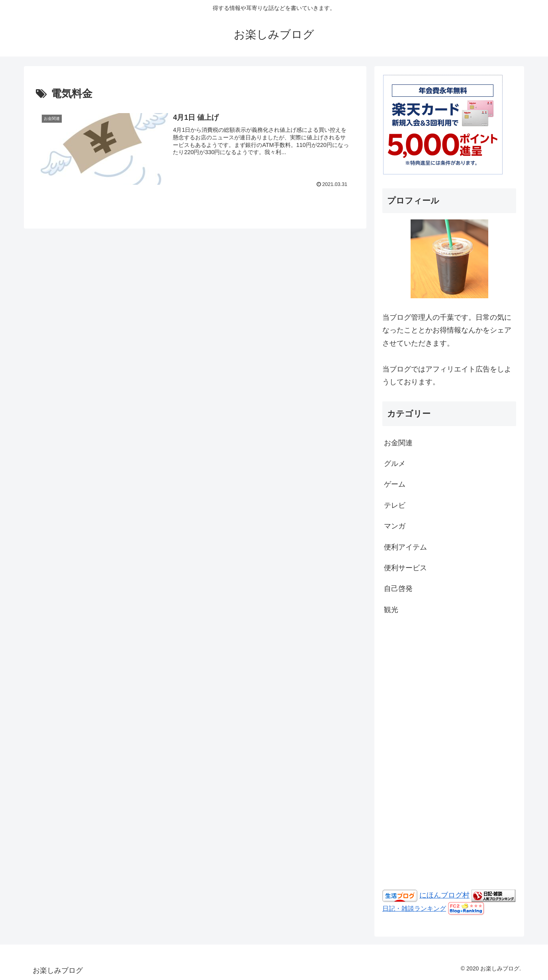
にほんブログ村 (444, 895)
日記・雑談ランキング (414, 908)
